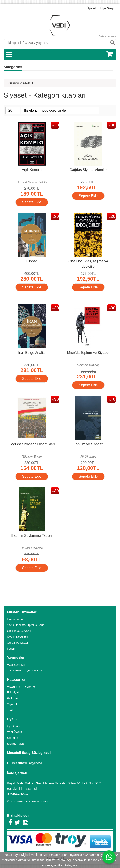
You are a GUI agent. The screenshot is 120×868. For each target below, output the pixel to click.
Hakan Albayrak (32, 548)
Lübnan (32, 261)
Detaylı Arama (107, 36)
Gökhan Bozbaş (88, 365)
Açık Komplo (32, 170)
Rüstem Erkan (32, 457)
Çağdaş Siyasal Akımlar (88, 170)
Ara (113, 43)
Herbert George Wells (32, 182)
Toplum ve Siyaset (88, 444)
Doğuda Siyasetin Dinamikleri (32, 444)
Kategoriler (13, 67)
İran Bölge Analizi (32, 353)
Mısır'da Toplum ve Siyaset (88, 353)
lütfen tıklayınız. (67, 865)
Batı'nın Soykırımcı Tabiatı (32, 536)
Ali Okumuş (88, 457)
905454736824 (18, 794)
